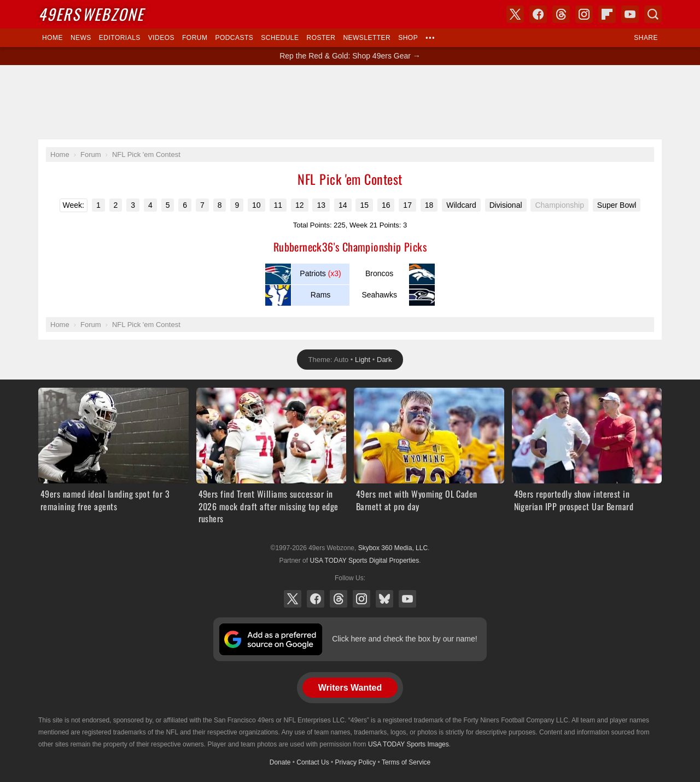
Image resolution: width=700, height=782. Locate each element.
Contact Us (313, 762)
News (81, 38)
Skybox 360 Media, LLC (393, 548)
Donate (280, 762)
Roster (321, 38)
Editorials (120, 38)
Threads (339, 599)
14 (343, 205)
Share (646, 38)
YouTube (407, 599)
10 (256, 205)
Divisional (506, 205)
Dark (384, 360)
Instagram (361, 599)
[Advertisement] (350, 102)
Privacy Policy (356, 762)
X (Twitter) (293, 599)
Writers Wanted (350, 688)
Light (363, 360)
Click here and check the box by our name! (404, 639)
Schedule (280, 38)
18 (429, 205)
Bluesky (384, 599)
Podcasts (234, 38)
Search (653, 14)
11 (278, 205)
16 (386, 205)
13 (321, 205)
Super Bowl (617, 205)
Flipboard (607, 14)
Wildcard (461, 205)
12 (300, 205)
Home (52, 38)
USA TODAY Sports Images (409, 744)
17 (407, 205)
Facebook (316, 599)
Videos (161, 38)
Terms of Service (406, 762)
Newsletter (367, 38)
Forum (195, 38)
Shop (408, 38)
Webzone (91, 14)
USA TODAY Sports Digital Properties (364, 561)
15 (364, 205)
